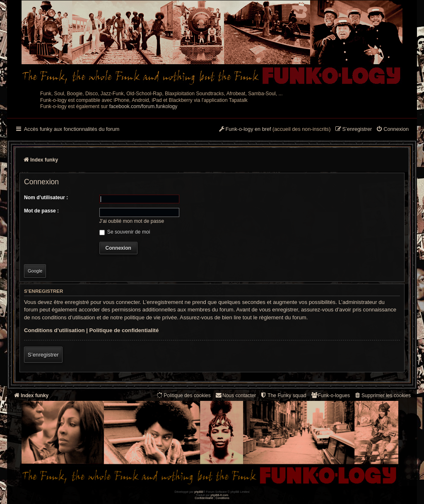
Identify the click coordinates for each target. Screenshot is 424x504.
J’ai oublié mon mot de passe (132, 221)
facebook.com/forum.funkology (143, 106)
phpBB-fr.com (220, 495)
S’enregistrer (43, 355)
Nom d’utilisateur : (46, 198)
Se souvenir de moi (125, 232)
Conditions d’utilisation (54, 330)
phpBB (199, 492)
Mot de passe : (41, 211)
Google (35, 271)
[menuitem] (392, 130)
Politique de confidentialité (124, 330)
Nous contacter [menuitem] (235, 395)
